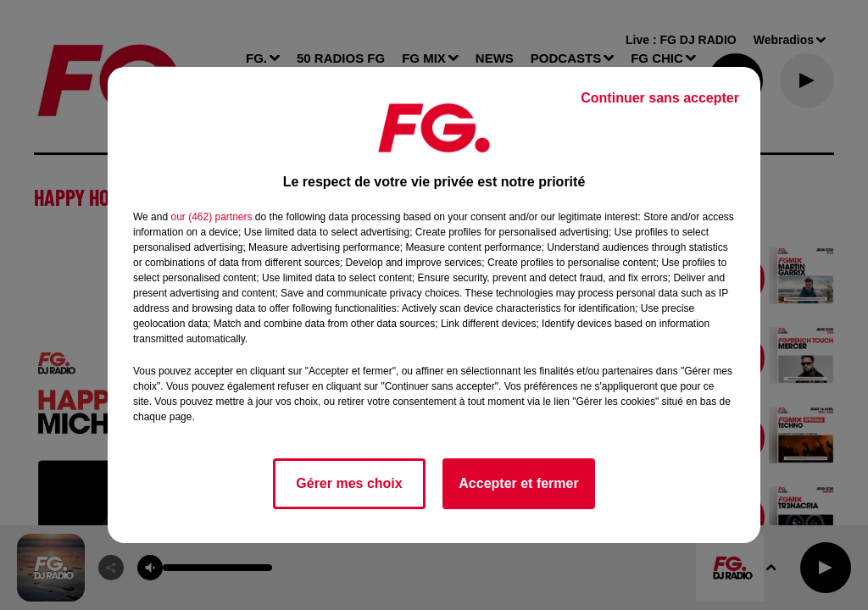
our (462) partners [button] (211, 217)
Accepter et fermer (518, 483)
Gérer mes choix (349, 483)
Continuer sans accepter (660, 98)
